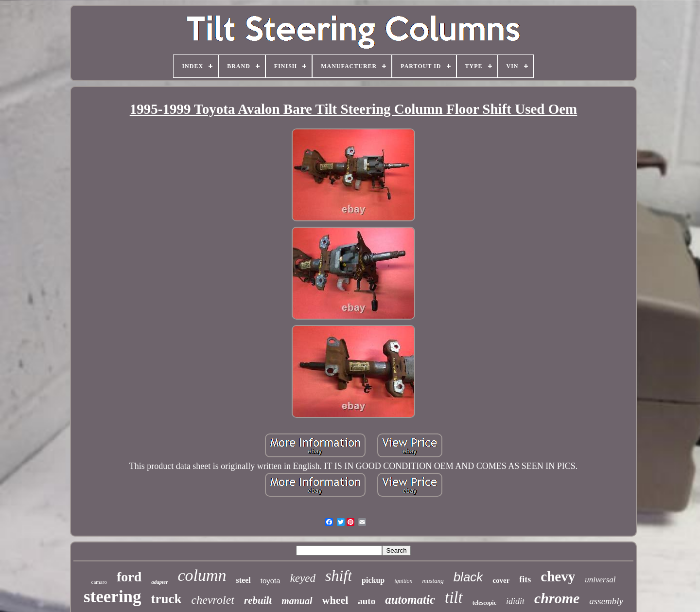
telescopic (484, 603)
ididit (515, 601)
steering (113, 597)
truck (166, 599)
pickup (373, 580)
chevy (558, 576)
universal (600, 580)
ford (129, 577)
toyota (271, 581)
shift (339, 576)
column (202, 575)
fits (525, 579)
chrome (557, 598)
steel (244, 580)
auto (367, 601)
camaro (99, 582)
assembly (606, 601)
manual (297, 601)
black (468, 577)
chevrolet (213, 600)
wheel (335, 600)
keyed (303, 578)
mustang (433, 581)
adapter (159, 582)
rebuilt (258, 600)
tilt (454, 597)
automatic (410, 600)
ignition (403, 581)
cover (501, 580)
